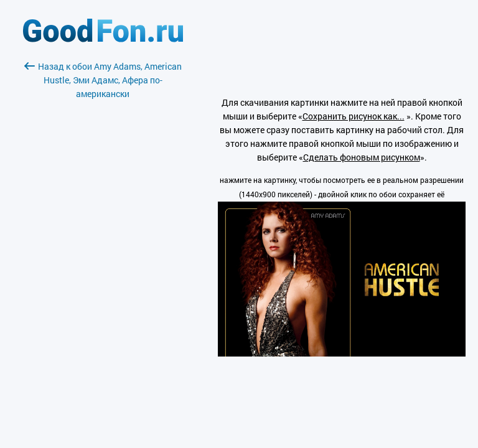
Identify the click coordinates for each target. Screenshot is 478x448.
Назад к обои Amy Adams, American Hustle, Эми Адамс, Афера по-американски (103, 80)
